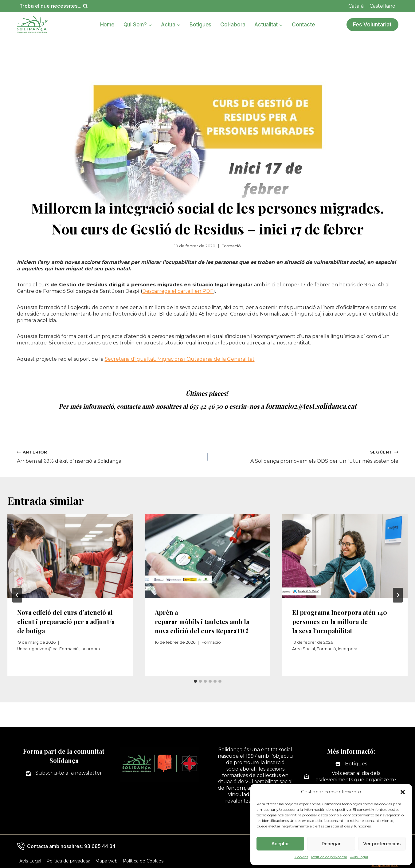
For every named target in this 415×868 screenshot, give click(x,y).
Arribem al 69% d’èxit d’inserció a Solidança (110, 456)
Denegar (331, 844)
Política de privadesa (329, 857)
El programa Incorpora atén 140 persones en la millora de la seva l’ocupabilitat (340, 621)
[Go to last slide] (17, 594)
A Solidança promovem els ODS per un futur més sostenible (305, 456)
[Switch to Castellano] (382, 6)
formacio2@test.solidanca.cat (311, 405)
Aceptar (280, 844)
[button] (403, 792)
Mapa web (106, 860)
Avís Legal (359, 857)
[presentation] (70, 555)
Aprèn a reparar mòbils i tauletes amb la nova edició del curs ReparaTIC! (202, 621)
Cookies (301, 857)
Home (107, 25)
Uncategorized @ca (37, 648)
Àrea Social (303, 648)
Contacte (303, 25)
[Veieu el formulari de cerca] (54, 6)
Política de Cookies (143, 860)
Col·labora (233, 25)
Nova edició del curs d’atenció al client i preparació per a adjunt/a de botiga (66, 621)
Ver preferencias (382, 844)
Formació (231, 246)
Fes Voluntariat (372, 24)
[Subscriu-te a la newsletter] (64, 772)
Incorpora (90, 648)
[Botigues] (351, 763)
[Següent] (398, 594)
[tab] (195, 680)
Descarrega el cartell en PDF (178, 291)
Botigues (200, 25)
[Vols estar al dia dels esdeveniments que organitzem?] (351, 776)
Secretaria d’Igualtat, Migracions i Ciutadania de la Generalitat (180, 359)
